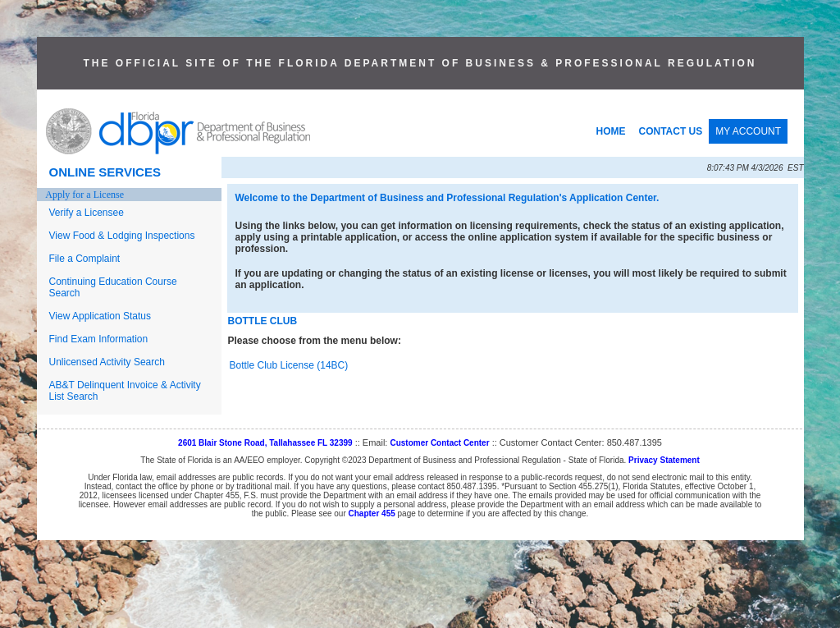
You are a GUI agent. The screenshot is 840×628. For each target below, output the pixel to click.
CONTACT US (671, 131)
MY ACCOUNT (748, 131)
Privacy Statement (664, 460)
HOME (611, 131)
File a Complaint (85, 259)
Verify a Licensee (87, 213)
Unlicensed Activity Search (107, 362)
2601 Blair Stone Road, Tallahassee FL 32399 (265, 443)
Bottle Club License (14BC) (289, 365)
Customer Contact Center (439, 443)
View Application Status (100, 316)
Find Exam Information (99, 339)
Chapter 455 (372, 513)
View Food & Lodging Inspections (122, 236)
